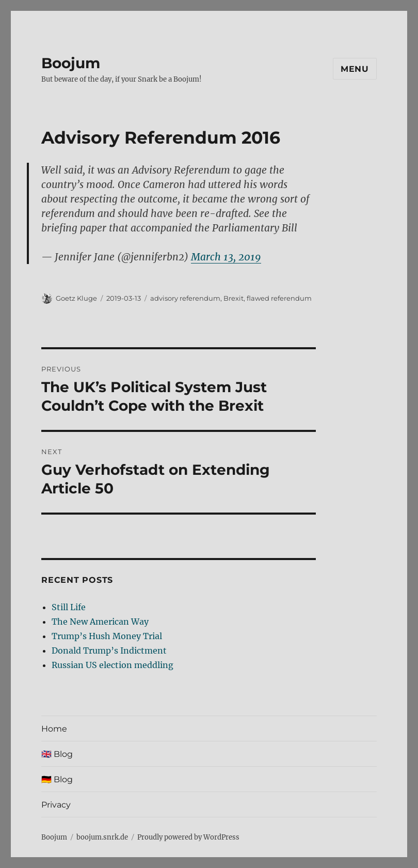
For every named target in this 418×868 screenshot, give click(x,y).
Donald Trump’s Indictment (109, 650)
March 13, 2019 (226, 257)
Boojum (71, 63)
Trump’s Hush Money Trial (107, 636)
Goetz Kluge (76, 298)
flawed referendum (279, 298)
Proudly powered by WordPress (188, 837)
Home (54, 729)
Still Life (69, 607)
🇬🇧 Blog (57, 754)
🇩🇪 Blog (57, 779)
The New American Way (100, 622)
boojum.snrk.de (102, 837)
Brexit (234, 298)
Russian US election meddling (112, 665)
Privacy (56, 805)
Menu (355, 69)
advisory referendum (185, 298)
